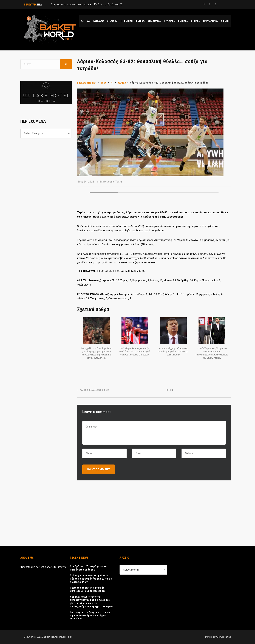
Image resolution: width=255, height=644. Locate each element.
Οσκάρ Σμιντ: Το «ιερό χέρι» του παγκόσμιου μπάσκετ (89, 568)
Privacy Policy (66, 637)
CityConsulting (224, 637)
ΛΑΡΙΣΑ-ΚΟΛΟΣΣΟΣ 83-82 (94, 390)
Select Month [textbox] (131, 570)
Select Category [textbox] (33, 133)
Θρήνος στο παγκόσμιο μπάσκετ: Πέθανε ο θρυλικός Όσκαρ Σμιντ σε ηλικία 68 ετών (91, 579)
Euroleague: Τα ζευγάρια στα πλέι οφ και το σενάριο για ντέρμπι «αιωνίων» (90, 615)
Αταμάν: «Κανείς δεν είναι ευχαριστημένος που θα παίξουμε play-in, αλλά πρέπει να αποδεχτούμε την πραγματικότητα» (92, 602)
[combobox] (46, 134)
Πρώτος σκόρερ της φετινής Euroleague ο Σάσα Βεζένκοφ (87, 589)
